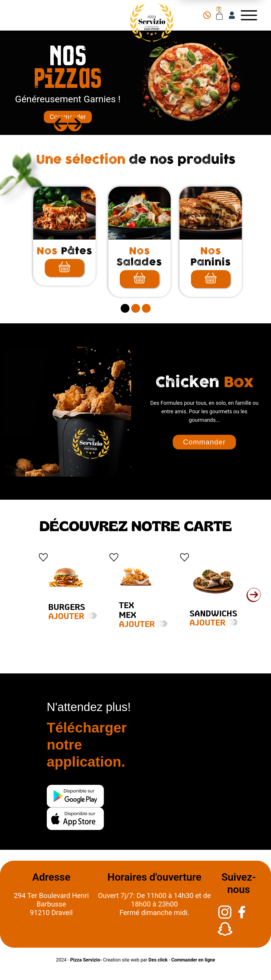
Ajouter (59, 617)
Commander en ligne (193, 960)
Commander (68, 117)
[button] (254, 595)
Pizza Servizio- (86, 960)
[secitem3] (146, 308)
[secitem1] (125, 308)
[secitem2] (136, 308)
